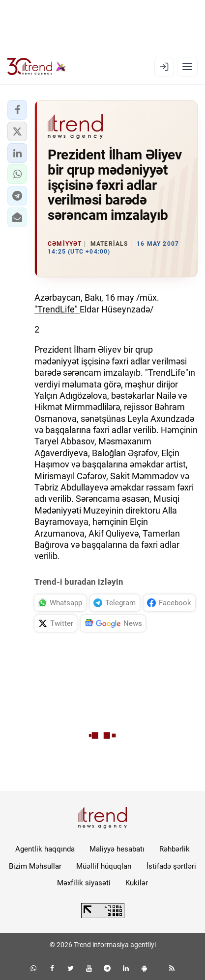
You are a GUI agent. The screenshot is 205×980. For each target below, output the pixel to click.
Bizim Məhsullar (35, 866)
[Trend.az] (37, 67)
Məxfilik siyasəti (84, 883)
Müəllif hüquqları (104, 866)
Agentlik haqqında (45, 849)
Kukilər (137, 883)
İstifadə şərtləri (171, 866)
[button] (17, 110)
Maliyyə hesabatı (117, 849)
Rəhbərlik (175, 849)
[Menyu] (187, 67)
